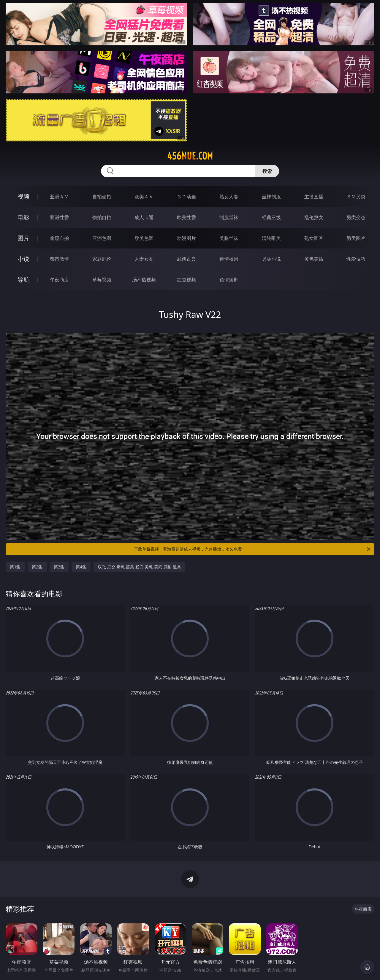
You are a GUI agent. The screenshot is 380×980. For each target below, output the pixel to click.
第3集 (59, 567)
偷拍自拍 (102, 217)
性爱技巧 (356, 259)
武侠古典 (186, 259)
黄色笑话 (314, 259)
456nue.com (190, 156)
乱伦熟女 (314, 217)
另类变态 (356, 217)
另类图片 (356, 238)
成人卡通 (144, 217)
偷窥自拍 (59, 238)
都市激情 (59, 259)
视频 (23, 196)
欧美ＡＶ (144, 197)
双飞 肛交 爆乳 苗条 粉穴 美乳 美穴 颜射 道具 (139, 567)
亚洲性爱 (59, 217)
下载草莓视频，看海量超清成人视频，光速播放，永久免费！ (253, 549)
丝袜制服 (271, 197)
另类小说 (271, 259)
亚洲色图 (102, 238)
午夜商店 (59, 280)
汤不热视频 (144, 280)
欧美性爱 (186, 217)
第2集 (37, 567)
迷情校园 (229, 259)
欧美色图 (144, 238)
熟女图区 (314, 238)
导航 (23, 279)
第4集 (81, 567)
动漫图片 (186, 238)
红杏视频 (186, 280)
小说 (23, 259)
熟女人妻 (229, 197)
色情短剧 (229, 280)
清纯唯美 (271, 238)
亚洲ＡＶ (59, 197)
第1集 (15, 567)
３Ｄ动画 (186, 197)
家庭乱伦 (102, 259)
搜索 (267, 171)
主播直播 (314, 197)
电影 (23, 217)
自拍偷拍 (102, 197)
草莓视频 (102, 280)
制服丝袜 (229, 217)
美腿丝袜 (229, 238)
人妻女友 (144, 259)
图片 (23, 238)
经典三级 (271, 217)
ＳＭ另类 (356, 197)
